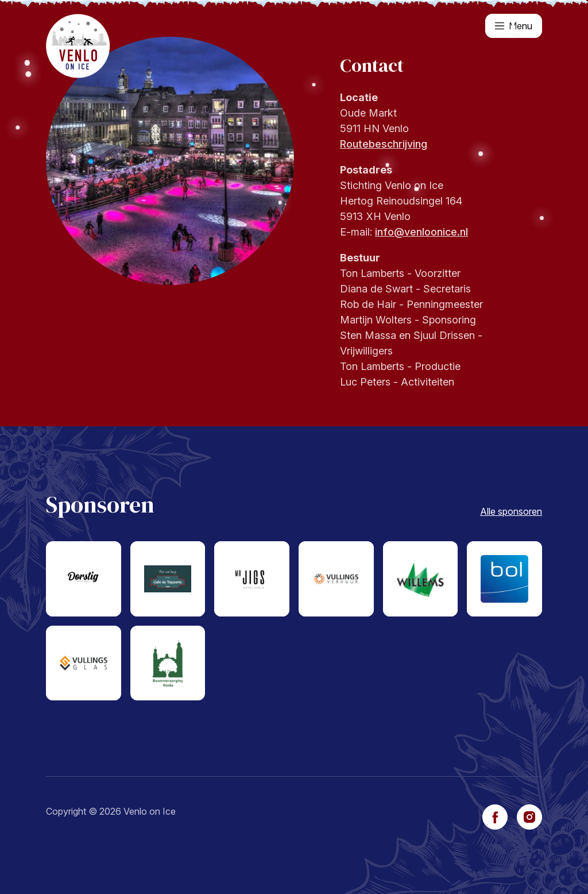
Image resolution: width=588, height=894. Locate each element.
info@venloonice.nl (421, 232)
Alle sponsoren (511, 511)
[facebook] (495, 817)
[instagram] (529, 817)
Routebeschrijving (384, 144)
